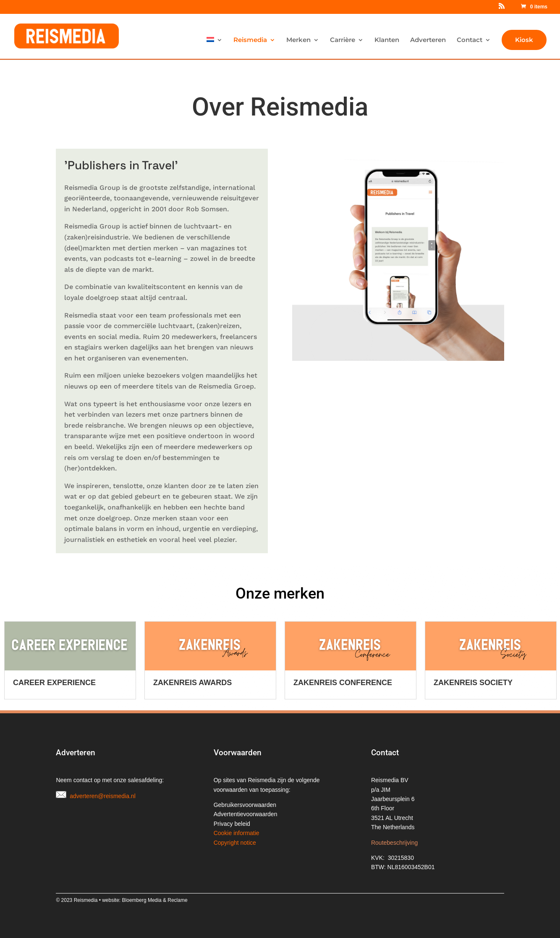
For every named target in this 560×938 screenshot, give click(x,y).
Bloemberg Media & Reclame (155, 900)
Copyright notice (235, 843)
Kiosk (524, 40)
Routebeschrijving (394, 843)
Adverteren (428, 40)
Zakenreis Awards (333, 683)
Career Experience (195, 683)
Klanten (387, 40)
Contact (470, 40)
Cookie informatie (237, 833)
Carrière (343, 40)
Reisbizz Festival (49, 683)
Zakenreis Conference (483, 683)
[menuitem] (215, 48)
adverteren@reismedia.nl (103, 796)
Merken (298, 40)
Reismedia (250, 40)
